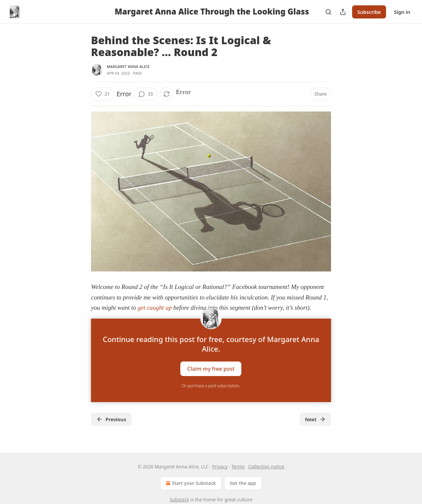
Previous (111, 419)
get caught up (154, 308)
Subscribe (369, 12)
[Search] (328, 12)
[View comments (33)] (146, 94)
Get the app (243, 483)
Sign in (402, 12)
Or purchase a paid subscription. (211, 386)
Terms (238, 467)
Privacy (220, 467)
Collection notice (266, 467)
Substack (180, 500)
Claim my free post (211, 368)
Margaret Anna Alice (128, 66)
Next (315, 419)
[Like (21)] (103, 94)
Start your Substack (190, 483)
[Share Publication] (343, 12)
